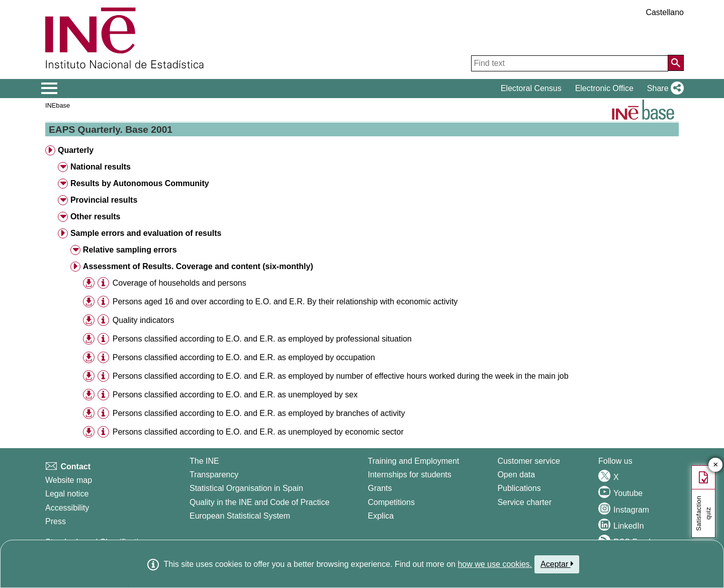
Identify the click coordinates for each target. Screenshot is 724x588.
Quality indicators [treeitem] (144, 320)
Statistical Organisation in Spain (246, 488)
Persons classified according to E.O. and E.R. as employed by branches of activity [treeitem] (259, 413)
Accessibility (67, 508)
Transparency (214, 475)
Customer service (528, 461)
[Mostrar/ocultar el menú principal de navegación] (50, 89)
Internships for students (410, 475)
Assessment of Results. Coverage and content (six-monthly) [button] (198, 266)
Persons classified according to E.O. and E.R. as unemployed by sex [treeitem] (235, 395)
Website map (69, 480)
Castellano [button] (665, 12)
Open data (516, 475)
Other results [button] (96, 217)
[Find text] (570, 63)
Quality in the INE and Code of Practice (259, 502)
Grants (380, 488)
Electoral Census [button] (531, 88)
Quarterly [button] (76, 150)
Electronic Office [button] (604, 88)
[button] (663, 89)
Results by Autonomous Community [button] (140, 183)
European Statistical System (240, 516)
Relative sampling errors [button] (130, 250)
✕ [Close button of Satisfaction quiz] (716, 465)
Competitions (391, 502)
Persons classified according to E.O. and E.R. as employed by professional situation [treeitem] (262, 339)
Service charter (524, 502)
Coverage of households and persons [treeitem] (179, 283)
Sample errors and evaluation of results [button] (146, 233)
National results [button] (101, 167)
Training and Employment (414, 461)
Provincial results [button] (104, 200)
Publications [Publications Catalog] (519, 488)
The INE (204, 461)
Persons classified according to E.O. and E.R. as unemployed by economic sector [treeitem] (258, 432)
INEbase (58, 105)
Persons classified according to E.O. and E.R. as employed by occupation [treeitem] (244, 357)
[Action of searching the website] (676, 63)
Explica (381, 516)
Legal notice (67, 494)
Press (56, 521)
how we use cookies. (495, 564)
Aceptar (557, 564)
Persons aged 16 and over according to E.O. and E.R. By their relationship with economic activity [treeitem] (285, 302)
